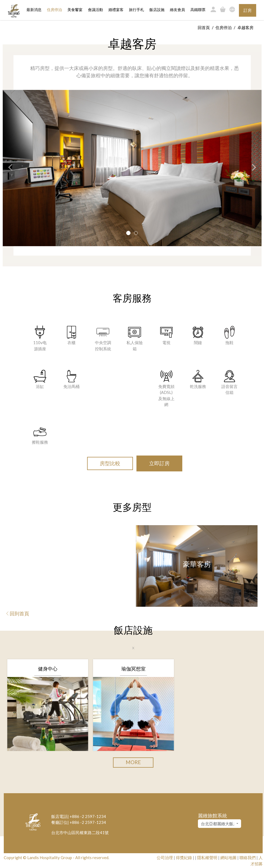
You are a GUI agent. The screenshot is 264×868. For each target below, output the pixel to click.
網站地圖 (228, 858)
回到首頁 (18, 613)
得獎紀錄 (184, 858)
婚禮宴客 (116, 10)
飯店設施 (157, 10)
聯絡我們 (248, 858)
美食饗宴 (75, 10)
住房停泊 (54, 9)
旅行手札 (136, 10)
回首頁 (204, 27)
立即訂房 (159, 463)
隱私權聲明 (207, 858)
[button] (7, 168)
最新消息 (34, 10)
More (133, 762)
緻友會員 (177, 10)
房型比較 (110, 463)
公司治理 (165, 858)
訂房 (248, 10)
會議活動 (95, 10)
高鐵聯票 (198, 10)
